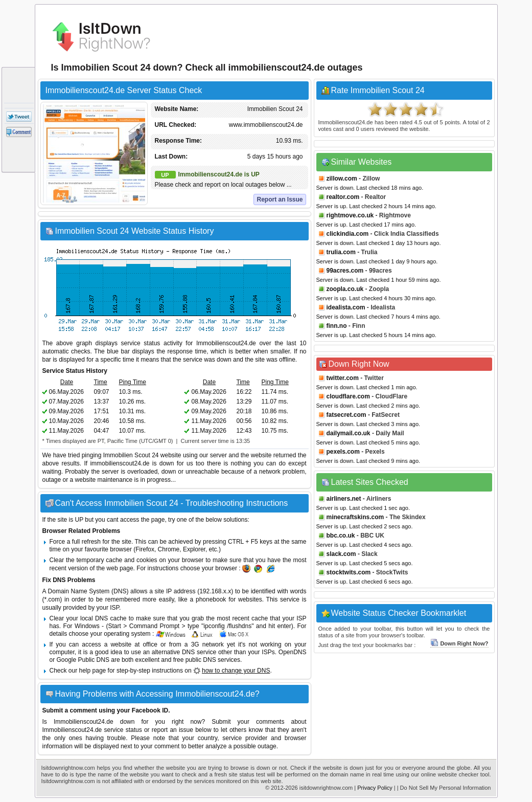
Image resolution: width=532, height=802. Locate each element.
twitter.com (343, 378)
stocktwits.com (349, 572)
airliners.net (344, 499)
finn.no (337, 326)
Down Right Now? (459, 643)
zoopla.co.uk (345, 289)
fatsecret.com (346, 415)
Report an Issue (280, 199)
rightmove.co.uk (350, 215)
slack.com (341, 554)
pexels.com (343, 452)
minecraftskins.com (355, 517)
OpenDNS (293, 652)
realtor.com (343, 197)
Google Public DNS (83, 660)
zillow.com (342, 179)
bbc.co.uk (341, 536)
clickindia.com (348, 234)
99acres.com (345, 271)
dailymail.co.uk (349, 433)
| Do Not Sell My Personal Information (444, 788)
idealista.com (346, 307)
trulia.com (341, 252)
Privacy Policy (375, 788)
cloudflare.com (348, 396)
